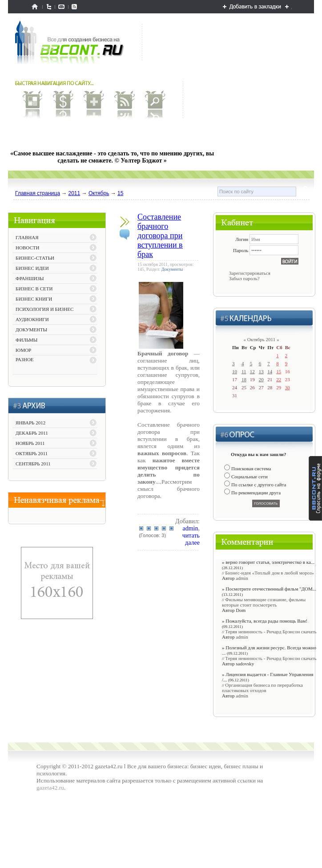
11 (244, 371)
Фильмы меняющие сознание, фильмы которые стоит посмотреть (264, 602)
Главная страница (38, 193)
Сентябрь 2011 (33, 464)
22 (279, 379)
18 (244, 379)
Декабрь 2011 (32, 433)
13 (261, 371)
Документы (172, 269)
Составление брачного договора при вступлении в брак (160, 236)
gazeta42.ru (50, 788)
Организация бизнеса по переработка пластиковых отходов (262, 688)
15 (120, 193)
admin (190, 528)
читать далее (191, 539)
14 (270, 371)
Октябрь (99, 193)
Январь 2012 (30, 423)
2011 (74, 193)
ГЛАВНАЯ (27, 237)
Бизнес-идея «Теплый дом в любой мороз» (270, 573)
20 (261, 379)
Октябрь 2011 (32, 453)
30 (288, 387)
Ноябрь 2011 (30, 443)
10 (235, 371)
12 (252, 371)
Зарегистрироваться (250, 273)
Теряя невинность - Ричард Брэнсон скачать (271, 632)
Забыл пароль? (244, 278)
